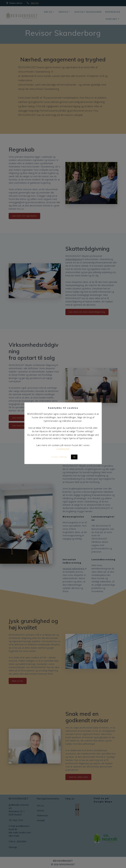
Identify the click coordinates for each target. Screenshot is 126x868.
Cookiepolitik (63, 449)
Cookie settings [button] (59, 457)
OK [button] (74, 457)
